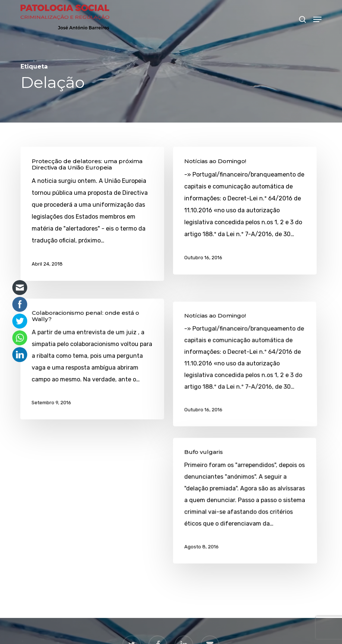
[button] (317, 19)
